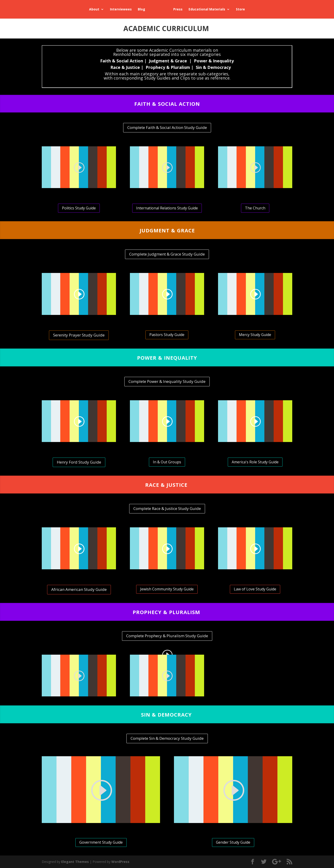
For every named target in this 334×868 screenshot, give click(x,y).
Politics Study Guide (79, 208)
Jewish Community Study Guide (167, 589)
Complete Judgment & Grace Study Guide (167, 254)
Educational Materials (207, 10)
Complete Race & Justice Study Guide (167, 508)
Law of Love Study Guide (255, 589)
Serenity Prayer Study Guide (79, 335)
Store (240, 10)
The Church (255, 208)
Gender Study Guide (233, 842)
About (94, 10)
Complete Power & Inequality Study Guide (167, 381)
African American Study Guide (79, 589)
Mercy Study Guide (255, 335)
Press (178, 10)
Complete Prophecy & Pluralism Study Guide (167, 636)
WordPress (120, 862)
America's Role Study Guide (255, 462)
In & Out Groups (167, 462)
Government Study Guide (101, 842)
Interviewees (121, 10)
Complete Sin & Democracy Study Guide (167, 738)
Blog (141, 10)
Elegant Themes (75, 862)
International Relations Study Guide (167, 208)
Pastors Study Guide (167, 335)
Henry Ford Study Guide (79, 462)
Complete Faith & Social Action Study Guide (167, 127)
